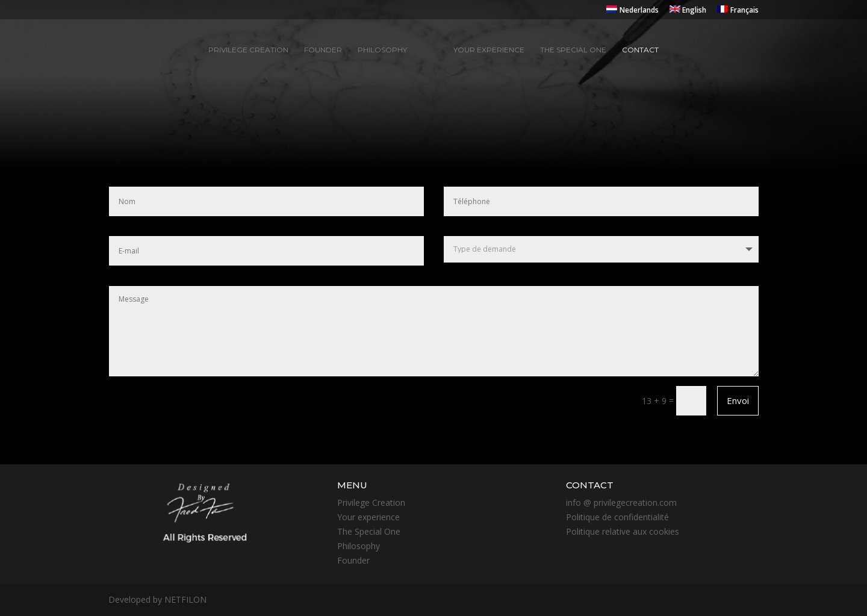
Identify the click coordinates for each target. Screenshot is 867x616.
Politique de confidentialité (617, 517)
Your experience (489, 50)
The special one (573, 50)
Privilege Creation (371, 502)
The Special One (369, 531)
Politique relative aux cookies (623, 531)
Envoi (738, 400)
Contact (640, 50)
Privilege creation (248, 50)
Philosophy (382, 50)
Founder (323, 50)
